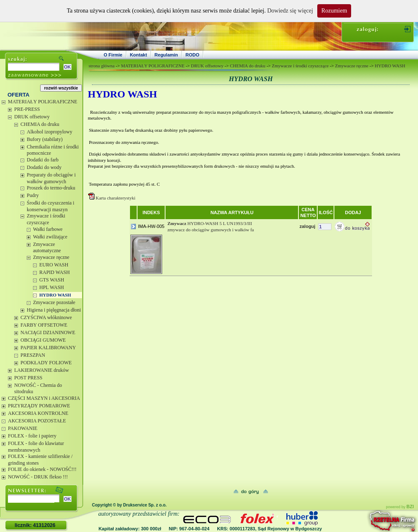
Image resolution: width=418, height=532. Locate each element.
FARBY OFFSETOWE (44, 325)
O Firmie (113, 55)
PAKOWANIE (23, 428)
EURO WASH (54, 265)
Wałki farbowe (48, 229)
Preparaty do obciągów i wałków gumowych (51, 178)
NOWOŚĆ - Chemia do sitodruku (38, 389)
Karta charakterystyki (116, 198)
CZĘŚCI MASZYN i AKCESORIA (44, 398)
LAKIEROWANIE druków (42, 370)
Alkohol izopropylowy (50, 132)
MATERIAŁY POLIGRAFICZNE (43, 102)
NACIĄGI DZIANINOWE (48, 332)
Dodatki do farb (43, 160)
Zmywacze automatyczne (47, 248)
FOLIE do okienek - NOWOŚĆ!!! (42, 469)
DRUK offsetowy (32, 117)
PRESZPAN (33, 355)
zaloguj (307, 226)
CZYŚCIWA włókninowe (46, 317)
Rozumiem (334, 11)
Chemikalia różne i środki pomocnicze (53, 150)
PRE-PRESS (27, 109)
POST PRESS (28, 378)
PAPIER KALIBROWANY (48, 348)
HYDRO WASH (55, 295)
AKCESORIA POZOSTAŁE (37, 421)
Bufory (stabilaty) (45, 139)
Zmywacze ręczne (51, 257)
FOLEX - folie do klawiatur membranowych (36, 447)
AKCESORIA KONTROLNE (38, 413)
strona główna (102, 66)
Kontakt (139, 55)
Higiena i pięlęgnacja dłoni (54, 310)
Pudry (33, 195)
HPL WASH (52, 287)
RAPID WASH (55, 272)
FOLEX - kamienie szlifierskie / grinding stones (40, 460)
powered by (400, 507)
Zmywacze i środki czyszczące (46, 219)
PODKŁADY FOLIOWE (46, 363)
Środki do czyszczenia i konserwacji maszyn (51, 206)
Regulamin (166, 55)
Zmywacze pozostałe (54, 302)
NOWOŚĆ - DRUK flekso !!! (38, 477)
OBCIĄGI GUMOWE (43, 340)
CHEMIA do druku (40, 124)
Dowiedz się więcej (290, 11)
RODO (192, 55)
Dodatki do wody (44, 167)
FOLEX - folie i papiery (32, 436)
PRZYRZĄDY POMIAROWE (39, 406)
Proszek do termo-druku (51, 188)
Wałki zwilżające (50, 237)
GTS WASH (52, 280)
